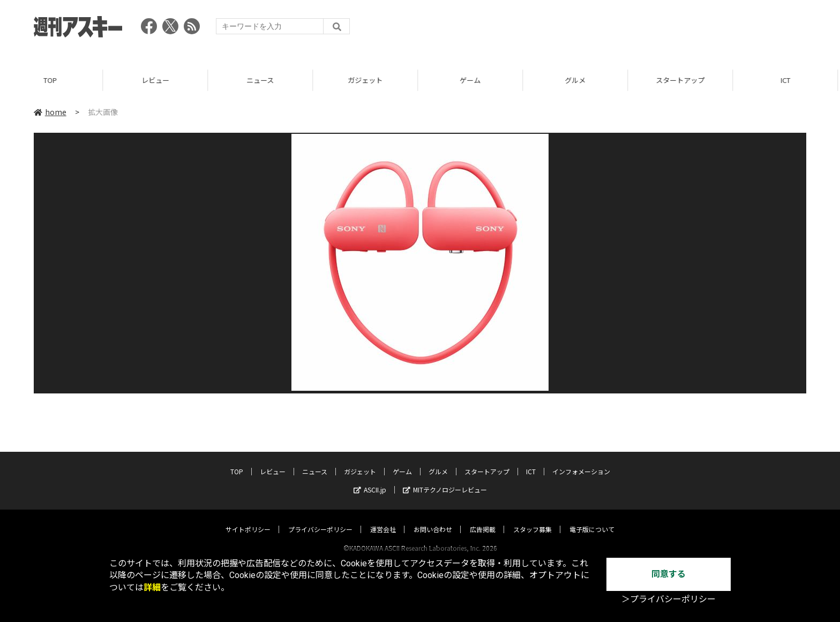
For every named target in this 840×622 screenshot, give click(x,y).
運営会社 (383, 519)
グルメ (577, 80)
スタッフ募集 (532, 519)
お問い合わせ (433, 519)
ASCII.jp (370, 479)
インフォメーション (581, 461)
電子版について (592, 519)
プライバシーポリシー (320, 519)
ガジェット (367, 80)
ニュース (262, 80)
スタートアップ (682, 80)
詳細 (152, 587)
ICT (787, 80)
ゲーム (472, 80)
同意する (669, 574)
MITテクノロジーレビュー (445, 479)
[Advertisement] (611, 29)
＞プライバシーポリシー (669, 599)
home (50, 112)
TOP (52, 80)
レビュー (157, 80)
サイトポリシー (248, 519)
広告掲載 (483, 519)
